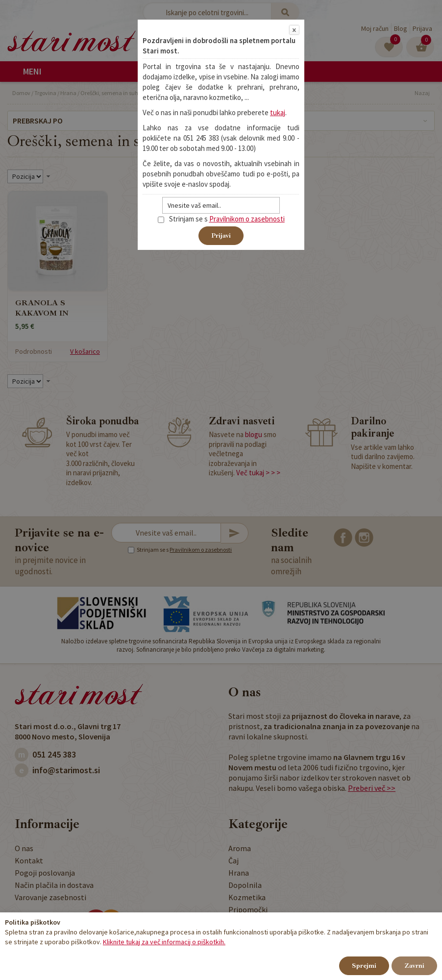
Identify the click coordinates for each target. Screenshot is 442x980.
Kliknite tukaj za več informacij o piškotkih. (164, 942)
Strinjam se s (183, 219)
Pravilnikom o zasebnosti (247, 219)
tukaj (278, 112)
